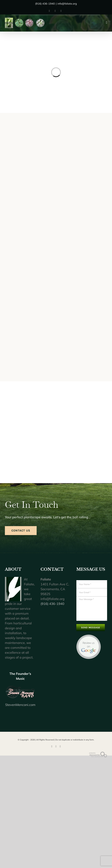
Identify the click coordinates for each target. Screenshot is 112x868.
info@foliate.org (67, 4)
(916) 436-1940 (52, 604)
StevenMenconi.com (20, 705)
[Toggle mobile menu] (106, 23)
